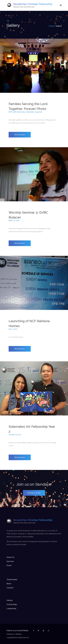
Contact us (10, 634)
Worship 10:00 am (34, 493)
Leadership (11, 609)
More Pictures (20, 135)
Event (9, 565)
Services (10, 561)
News (9, 584)
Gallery (10, 600)
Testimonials (12, 580)
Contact (10, 588)
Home (51, 26)
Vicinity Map (12, 604)
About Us (10, 557)
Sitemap (18, 634)
